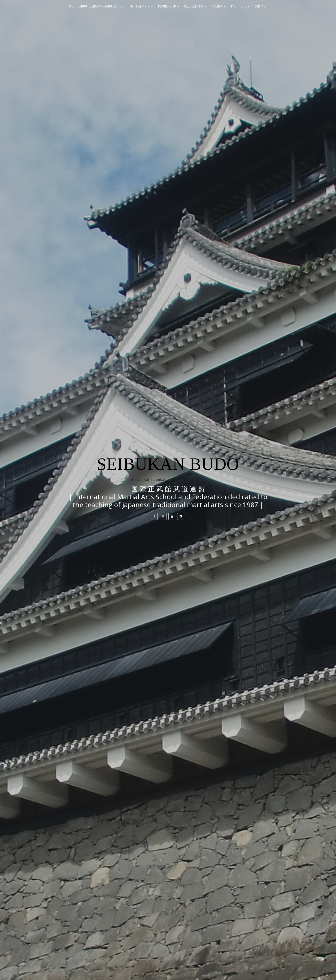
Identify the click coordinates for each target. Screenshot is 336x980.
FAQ (234, 6)
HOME (70, 6)
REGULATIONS (194, 6)
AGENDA (217, 6)
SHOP (245, 6)
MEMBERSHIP (167, 6)
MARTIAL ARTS (140, 6)
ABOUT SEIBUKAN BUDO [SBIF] (100, 6)
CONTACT (261, 6)
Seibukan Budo (168, 464)
